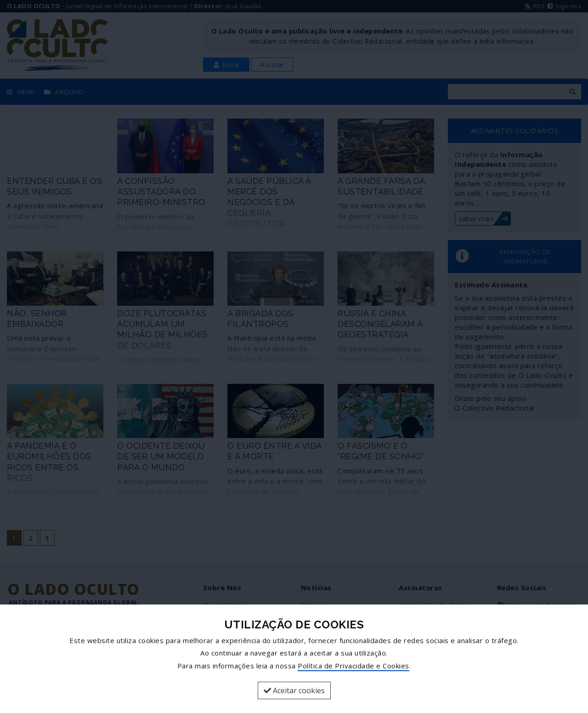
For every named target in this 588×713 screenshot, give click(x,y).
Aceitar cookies (294, 690)
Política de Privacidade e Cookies (353, 666)
